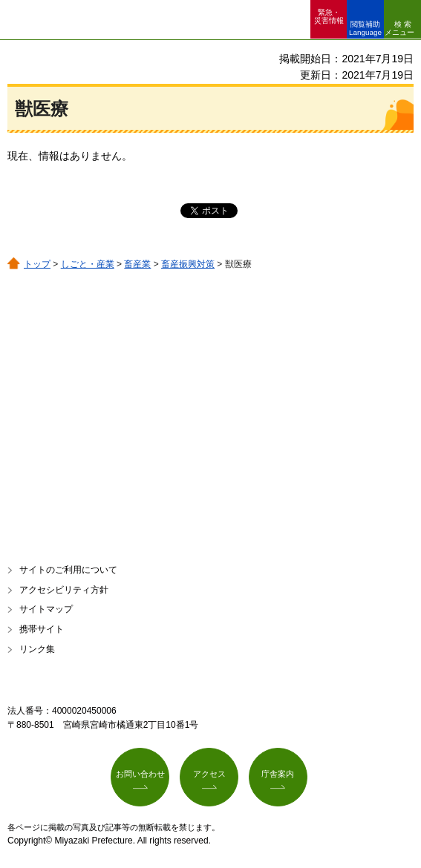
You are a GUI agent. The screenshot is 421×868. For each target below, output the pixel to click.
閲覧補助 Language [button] (365, 28)
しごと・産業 (88, 264)
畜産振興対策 (188, 264)
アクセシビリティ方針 (64, 590)
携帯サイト (42, 629)
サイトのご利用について (68, 570)
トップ (37, 264)
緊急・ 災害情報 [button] (329, 16)
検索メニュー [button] (399, 28)
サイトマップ (46, 609)
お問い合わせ (140, 774)
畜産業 (137, 264)
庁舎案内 (278, 774)
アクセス (209, 774)
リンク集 (37, 649)
